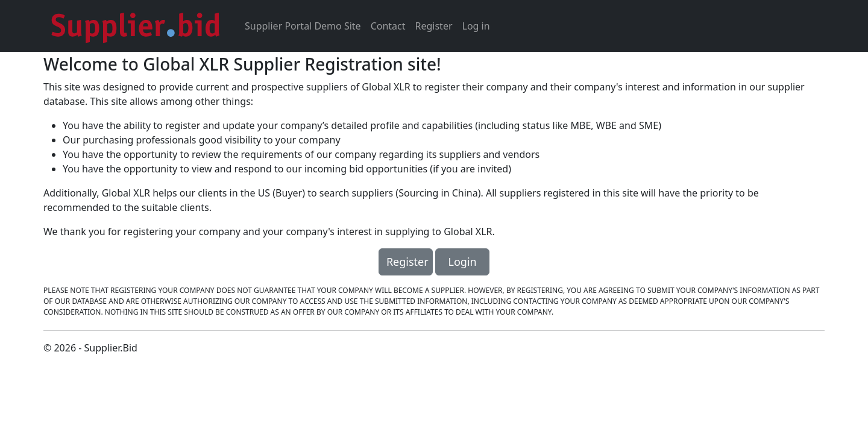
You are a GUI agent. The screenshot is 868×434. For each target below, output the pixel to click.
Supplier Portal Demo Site (303, 26)
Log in (476, 26)
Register (434, 26)
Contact (388, 26)
